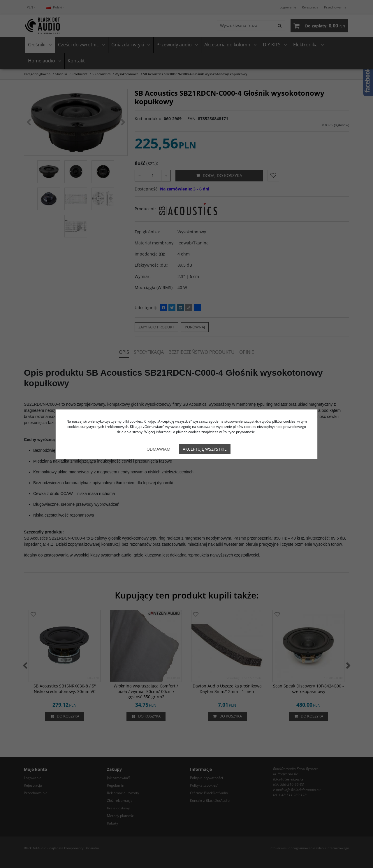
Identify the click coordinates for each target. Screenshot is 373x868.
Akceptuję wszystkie (205, 449)
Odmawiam (159, 449)
